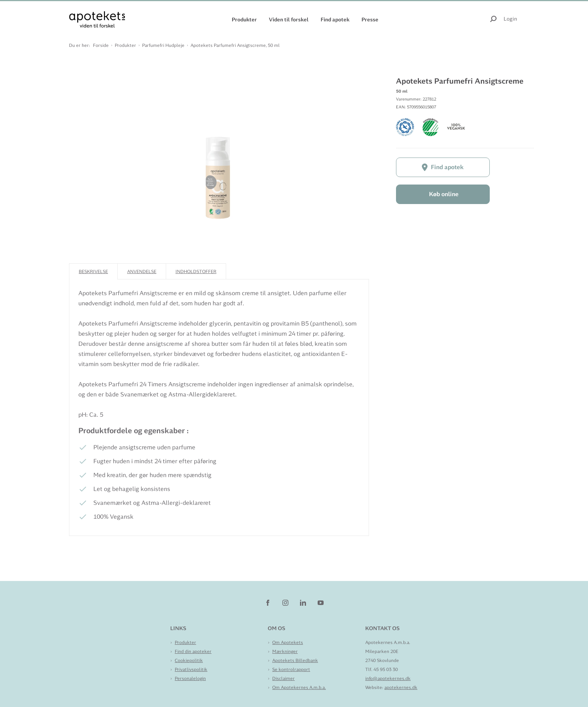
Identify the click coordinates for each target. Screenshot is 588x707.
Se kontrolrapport (291, 669)
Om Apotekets (288, 642)
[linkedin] (304, 602)
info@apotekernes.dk (388, 678)
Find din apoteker (193, 651)
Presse (370, 20)
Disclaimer (283, 678)
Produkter (244, 20)
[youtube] (321, 602)
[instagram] (286, 602)
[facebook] (268, 602)
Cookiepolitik (189, 660)
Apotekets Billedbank (295, 660)
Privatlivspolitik (191, 669)
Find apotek (335, 20)
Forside (101, 45)
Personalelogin (190, 678)
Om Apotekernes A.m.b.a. (299, 687)
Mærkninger (285, 651)
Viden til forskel (289, 20)
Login (510, 19)
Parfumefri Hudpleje (163, 45)
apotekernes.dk (401, 687)
